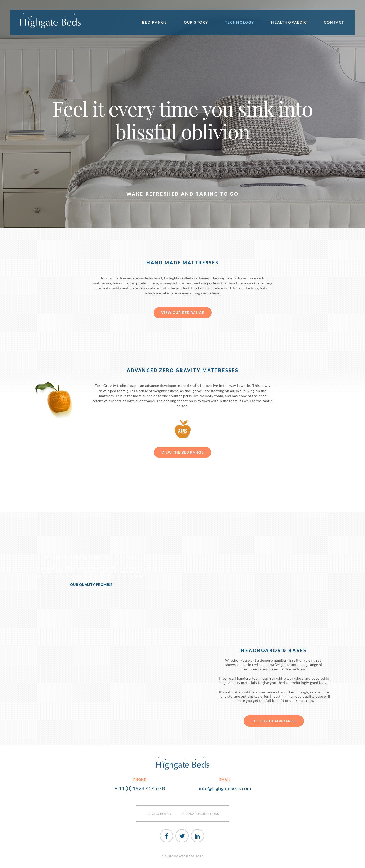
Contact (334, 22)
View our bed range (183, 313)
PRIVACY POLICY (159, 814)
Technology (240, 22)
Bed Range (154, 22)
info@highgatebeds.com (225, 788)
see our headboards (274, 721)
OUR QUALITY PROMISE (91, 585)
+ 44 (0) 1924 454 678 (140, 788)
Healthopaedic (289, 22)
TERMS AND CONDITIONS (200, 814)
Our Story (196, 22)
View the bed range (182, 452)
